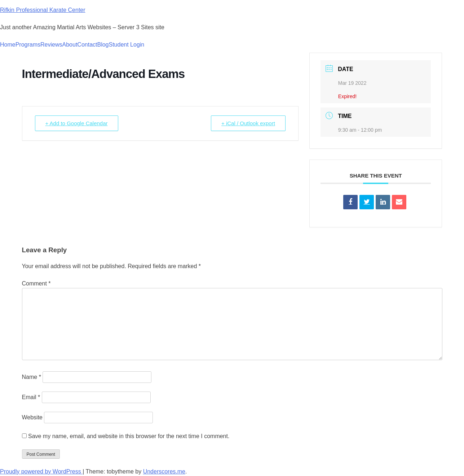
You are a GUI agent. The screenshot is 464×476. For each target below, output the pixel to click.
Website (32, 417)
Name (32, 377)
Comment (36, 283)
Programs (28, 45)
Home (8, 45)
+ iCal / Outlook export (248, 123)
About (70, 45)
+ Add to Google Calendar (77, 123)
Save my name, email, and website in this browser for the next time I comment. (129, 436)
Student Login (127, 45)
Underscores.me (164, 471)
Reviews (51, 45)
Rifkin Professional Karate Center (43, 10)
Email (31, 397)
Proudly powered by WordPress (41, 471)
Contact (87, 45)
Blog (103, 45)
